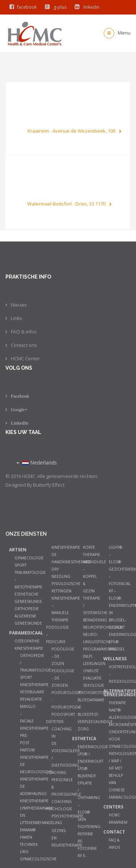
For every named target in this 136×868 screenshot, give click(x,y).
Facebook (20, 396)
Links (16, 318)
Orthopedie (27, 609)
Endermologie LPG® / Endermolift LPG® (93, 758)
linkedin (85, 7)
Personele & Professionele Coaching (66, 791)
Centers (113, 807)
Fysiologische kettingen (66, 587)
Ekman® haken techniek (29, 837)
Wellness (113, 659)
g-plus (54, 7)
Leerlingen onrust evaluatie (94, 671)
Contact (114, 832)
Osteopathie (27, 641)
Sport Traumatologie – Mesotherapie (30, 576)
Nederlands (37, 463)
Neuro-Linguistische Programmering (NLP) (100, 645)
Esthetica (82, 739)
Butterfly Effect (49, 485)
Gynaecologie (29, 558)
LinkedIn (20, 423)
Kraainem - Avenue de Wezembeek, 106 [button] (75, 128)
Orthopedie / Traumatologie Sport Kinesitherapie (36, 670)
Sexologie (94, 685)
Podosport (63, 714)
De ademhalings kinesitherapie (34, 794)
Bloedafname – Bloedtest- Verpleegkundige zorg (95, 714)
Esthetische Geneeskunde (28, 598)
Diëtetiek (55, 722)
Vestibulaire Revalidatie (32, 695)
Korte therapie (92, 551)
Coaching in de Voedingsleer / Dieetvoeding (66, 747)
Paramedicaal (19, 633)
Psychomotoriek (95, 693)
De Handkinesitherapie (71, 558)
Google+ (19, 409)
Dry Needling (61, 573)
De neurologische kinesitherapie (36, 772)
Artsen (18, 550)
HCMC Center (25, 358)
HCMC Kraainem (118, 819)
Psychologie (59, 809)
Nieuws (19, 305)
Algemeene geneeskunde (28, 620)
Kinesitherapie (29, 648)
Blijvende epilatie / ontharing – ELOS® (89, 794)
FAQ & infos (24, 332)
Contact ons (24, 345)
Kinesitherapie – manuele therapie (66, 609)
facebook (21, 7)
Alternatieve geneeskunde (113, 693)
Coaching (56, 772)
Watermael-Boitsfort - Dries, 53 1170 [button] (69, 206)
